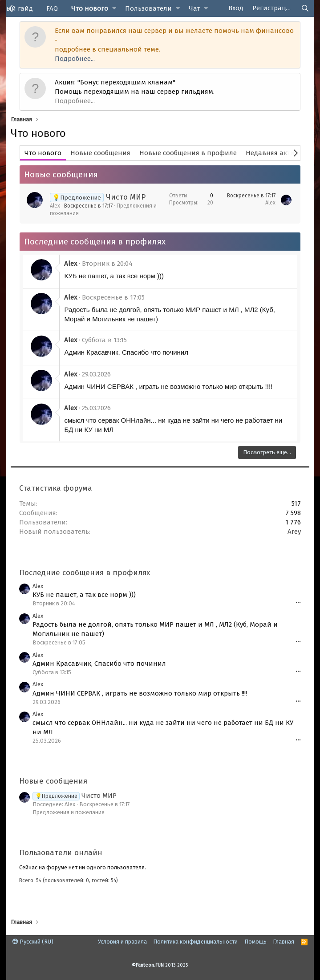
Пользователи (148, 8)
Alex (55, 206)
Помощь (255, 942)
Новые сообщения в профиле (188, 153)
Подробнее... (75, 59)
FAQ (52, 8)
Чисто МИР (126, 197)
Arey (294, 532)
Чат (194, 8)
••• (298, 603)
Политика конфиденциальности (195, 942)
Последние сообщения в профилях (95, 242)
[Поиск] (305, 8)
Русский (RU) (33, 942)
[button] (114, 9)
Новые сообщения (100, 153)
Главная (284, 942)
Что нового (90, 8)
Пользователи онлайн (61, 853)
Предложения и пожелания (69, 812)
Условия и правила (122, 942)
